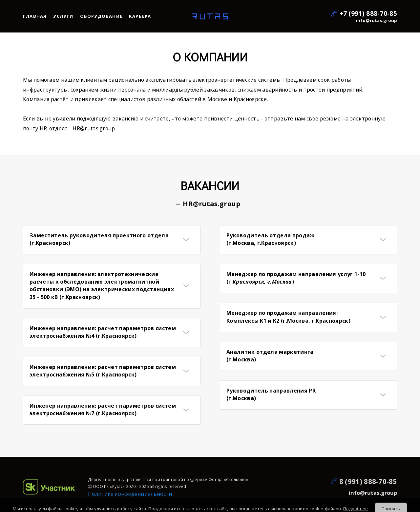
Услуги (63, 17)
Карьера (140, 17)
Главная (35, 17)
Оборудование (101, 17)
